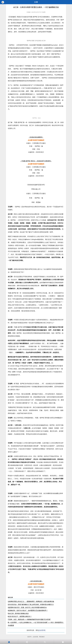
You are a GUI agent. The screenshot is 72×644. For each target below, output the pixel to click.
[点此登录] (42, 630)
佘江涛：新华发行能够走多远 (18, 613)
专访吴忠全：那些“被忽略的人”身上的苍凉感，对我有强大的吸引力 (31, 604)
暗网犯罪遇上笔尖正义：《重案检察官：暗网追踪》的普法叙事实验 (31, 601)
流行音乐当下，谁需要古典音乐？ (20, 616)
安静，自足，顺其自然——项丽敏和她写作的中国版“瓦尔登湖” (29, 619)
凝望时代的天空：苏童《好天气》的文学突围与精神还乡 (27, 607)
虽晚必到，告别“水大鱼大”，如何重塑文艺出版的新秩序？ (28, 610)
